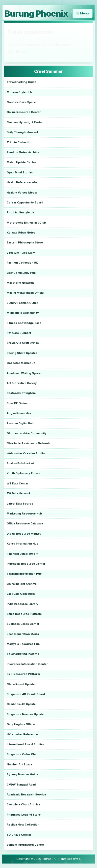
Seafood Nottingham (21, 393)
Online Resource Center (24, 112)
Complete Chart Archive (24, 804)
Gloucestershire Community (27, 433)
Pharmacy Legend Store (24, 815)
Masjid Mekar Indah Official (25, 293)
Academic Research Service (26, 794)
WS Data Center (18, 483)
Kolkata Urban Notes (21, 233)
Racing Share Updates (22, 353)
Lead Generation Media (23, 634)
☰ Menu (83, 13)
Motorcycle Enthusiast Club (26, 223)
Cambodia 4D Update (21, 704)
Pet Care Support (19, 333)
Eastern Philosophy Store (25, 242)
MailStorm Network (20, 283)
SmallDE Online (17, 403)
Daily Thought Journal (22, 132)
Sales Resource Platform (24, 614)
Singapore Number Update (25, 714)
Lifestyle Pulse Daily (21, 253)
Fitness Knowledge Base (24, 323)
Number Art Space (19, 764)
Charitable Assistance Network (28, 443)
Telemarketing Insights (23, 654)
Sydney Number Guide (22, 774)
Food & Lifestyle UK (21, 212)
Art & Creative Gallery (22, 383)
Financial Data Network (23, 554)
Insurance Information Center (27, 664)
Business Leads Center (23, 624)
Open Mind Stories (20, 172)
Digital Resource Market (24, 534)
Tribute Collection (19, 142)
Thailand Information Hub (24, 574)
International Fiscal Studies (25, 744)
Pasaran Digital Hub (20, 423)
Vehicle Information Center (25, 845)
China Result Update (21, 684)
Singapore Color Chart (23, 754)
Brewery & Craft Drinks (23, 343)
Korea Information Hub (22, 544)
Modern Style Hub (19, 92)
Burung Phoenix (36, 14)
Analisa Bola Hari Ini (20, 463)
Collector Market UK (21, 363)
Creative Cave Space (21, 102)
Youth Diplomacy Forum (23, 473)
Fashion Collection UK (22, 263)
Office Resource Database (25, 523)
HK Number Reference (22, 734)
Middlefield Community (23, 313)
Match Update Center (21, 162)
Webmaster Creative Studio (26, 453)
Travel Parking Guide (21, 82)
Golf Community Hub (21, 273)
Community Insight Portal (24, 122)
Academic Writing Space (24, 373)
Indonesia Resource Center (26, 564)
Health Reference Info (22, 182)
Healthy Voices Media (22, 193)
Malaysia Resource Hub (23, 644)
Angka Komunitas (19, 413)
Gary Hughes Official (21, 724)
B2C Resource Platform (23, 674)
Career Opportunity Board (25, 202)
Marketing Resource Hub (24, 513)
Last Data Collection (21, 594)
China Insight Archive (22, 584)
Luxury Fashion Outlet (22, 303)
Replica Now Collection (23, 825)
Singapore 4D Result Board (26, 694)
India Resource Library (23, 604)
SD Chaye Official (19, 835)
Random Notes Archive (23, 152)
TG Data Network (19, 493)
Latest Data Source (20, 504)
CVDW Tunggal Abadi (22, 785)
